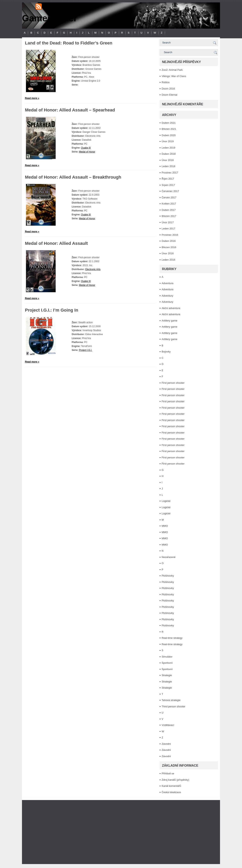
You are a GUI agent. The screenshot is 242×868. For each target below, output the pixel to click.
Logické (166, 501)
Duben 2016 (169, 241)
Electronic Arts (93, 269)
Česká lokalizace (171, 792)
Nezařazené (169, 557)
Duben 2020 (169, 135)
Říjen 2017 (168, 179)
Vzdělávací (168, 725)
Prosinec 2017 (170, 173)
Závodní (166, 744)
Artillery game (169, 321)
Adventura (167, 283)
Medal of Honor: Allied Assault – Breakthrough (73, 177)
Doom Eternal (169, 95)
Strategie (167, 675)
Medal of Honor (87, 152)
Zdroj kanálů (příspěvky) (175, 780)
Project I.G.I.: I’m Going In (52, 310)
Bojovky (166, 352)
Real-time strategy (172, 638)
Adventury (167, 296)
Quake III (86, 148)
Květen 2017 (169, 204)
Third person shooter (173, 706)
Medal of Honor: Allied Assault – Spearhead (70, 110)
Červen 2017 (169, 197)
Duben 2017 (169, 210)
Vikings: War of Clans (174, 76)
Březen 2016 (169, 247)
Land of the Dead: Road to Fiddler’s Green (69, 43)
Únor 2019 (168, 141)
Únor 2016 (168, 253)
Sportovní (167, 663)
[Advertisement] (121, 832)
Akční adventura (171, 308)
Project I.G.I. (86, 350)
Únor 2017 (168, 222)
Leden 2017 (168, 229)
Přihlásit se (168, 773)
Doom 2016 (168, 89)
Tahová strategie (171, 700)
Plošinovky (168, 576)
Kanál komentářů (171, 786)
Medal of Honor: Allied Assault (56, 243)
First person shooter (173, 383)
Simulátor (167, 657)
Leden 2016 (168, 260)
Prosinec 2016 (170, 235)
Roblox (166, 82)
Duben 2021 (169, 123)
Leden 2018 (168, 166)
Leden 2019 (168, 148)
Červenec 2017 (170, 191)
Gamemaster (50, 18)
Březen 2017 (169, 216)
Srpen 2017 (168, 185)
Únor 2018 (168, 160)
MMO (165, 526)
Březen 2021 (169, 129)
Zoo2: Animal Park (172, 70)
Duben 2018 (169, 154)
